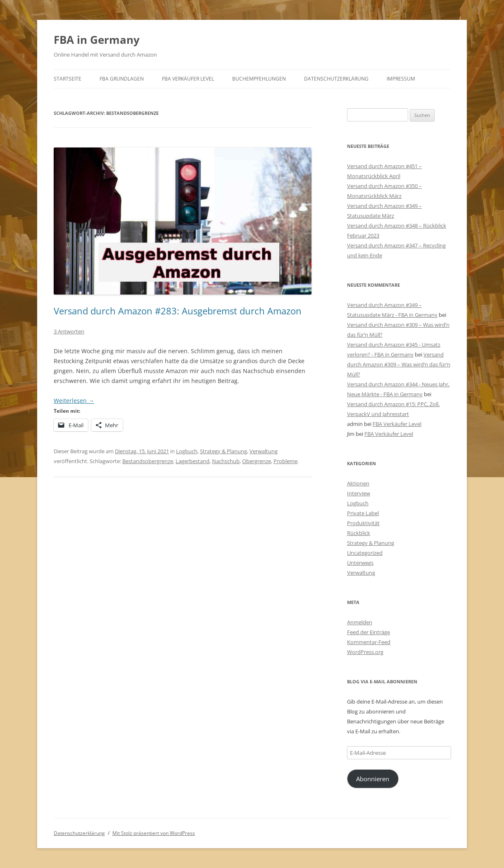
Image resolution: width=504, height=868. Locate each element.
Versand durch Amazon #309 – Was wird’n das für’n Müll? (399, 364)
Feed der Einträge (368, 632)
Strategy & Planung (223, 451)
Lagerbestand (193, 461)
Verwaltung (264, 451)
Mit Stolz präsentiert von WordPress (154, 833)
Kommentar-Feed (369, 642)
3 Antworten (69, 331)
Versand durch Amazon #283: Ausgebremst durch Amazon (178, 311)
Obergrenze (257, 461)
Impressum (401, 79)
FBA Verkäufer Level (188, 79)
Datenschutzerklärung (336, 79)
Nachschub (226, 461)
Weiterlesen (74, 401)
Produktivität (363, 523)
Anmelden (360, 622)
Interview (359, 493)
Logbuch (187, 451)
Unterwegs (360, 563)
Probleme (285, 461)
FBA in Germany (97, 40)
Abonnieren (373, 779)
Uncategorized (365, 553)
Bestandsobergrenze (148, 461)
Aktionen (358, 483)
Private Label (363, 513)
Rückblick (359, 533)
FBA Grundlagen (122, 79)
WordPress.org (365, 652)
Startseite (68, 79)
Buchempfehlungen (259, 79)
